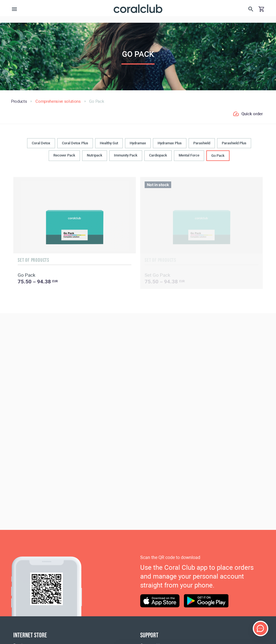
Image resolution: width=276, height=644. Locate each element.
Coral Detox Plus (75, 143)
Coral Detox (41, 143)
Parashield (202, 143)
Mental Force (189, 155)
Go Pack (218, 156)
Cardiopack (158, 155)
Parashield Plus (234, 143)
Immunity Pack (126, 155)
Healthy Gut (109, 143)
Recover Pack (64, 155)
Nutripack (95, 155)
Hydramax (138, 143)
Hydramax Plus (170, 143)
